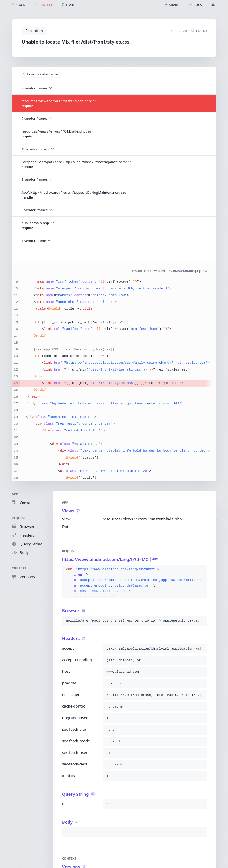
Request (19, 518)
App (15, 494)
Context (19, 568)
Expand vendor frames (41, 74)
